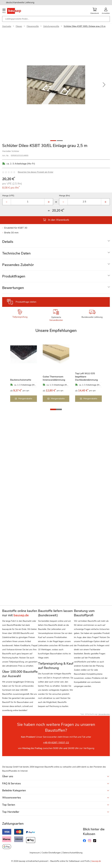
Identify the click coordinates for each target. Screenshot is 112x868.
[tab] (56, 242)
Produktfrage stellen (26, 302)
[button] (104, 85)
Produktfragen (14, 276)
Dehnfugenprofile (51, 26)
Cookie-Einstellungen (51, 853)
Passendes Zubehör (18, 265)
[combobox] (56, 19)
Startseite (7, 26)
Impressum (35, 853)
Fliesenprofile (33, 26)
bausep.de (96, 861)
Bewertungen (13, 288)
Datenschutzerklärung (72, 853)
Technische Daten (16, 253)
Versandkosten (56, 320)
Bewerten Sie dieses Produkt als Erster (36, 172)
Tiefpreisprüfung (20, 317)
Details (8, 242)
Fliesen (19, 26)
